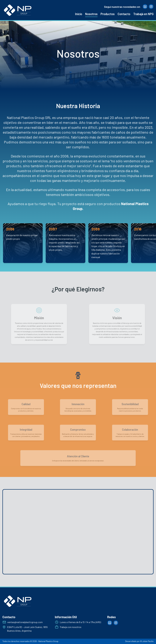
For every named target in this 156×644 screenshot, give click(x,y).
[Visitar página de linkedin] (145, 7)
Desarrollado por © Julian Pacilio (139, 641)
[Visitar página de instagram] (151, 7)
